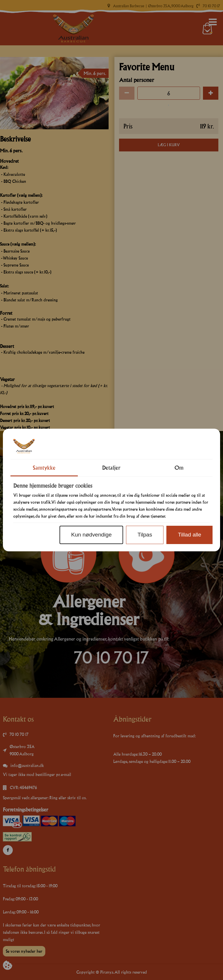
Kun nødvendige (91, 535)
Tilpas (145, 535)
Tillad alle (190, 535)
